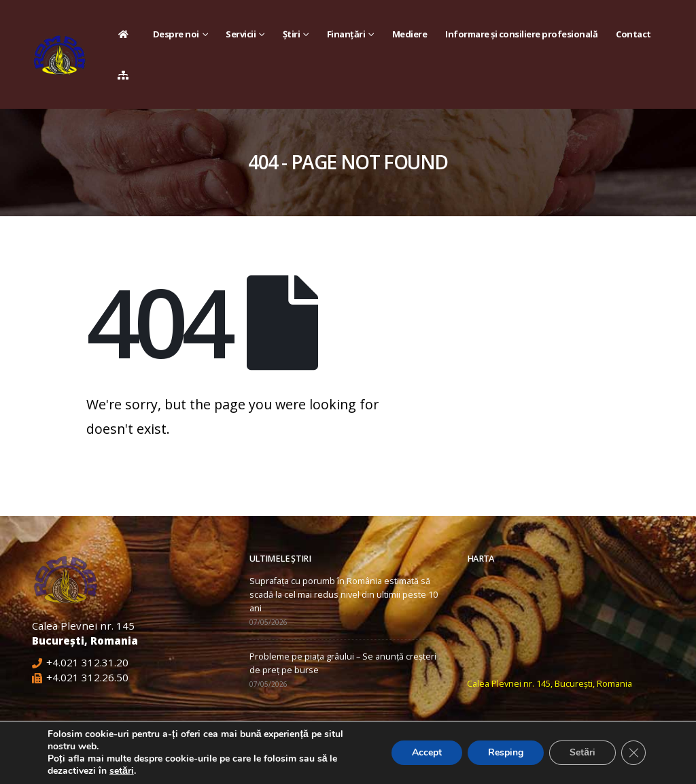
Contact (633, 34)
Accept (427, 752)
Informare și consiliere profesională (521, 34)
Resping (506, 752)
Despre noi (176, 34)
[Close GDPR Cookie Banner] (633, 753)
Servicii (241, 34)
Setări (582, 752)
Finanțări (346, 34)
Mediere (410, 34)
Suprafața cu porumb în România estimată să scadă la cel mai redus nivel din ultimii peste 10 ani (344, 595)
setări (122, 771)
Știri (292, 34)
